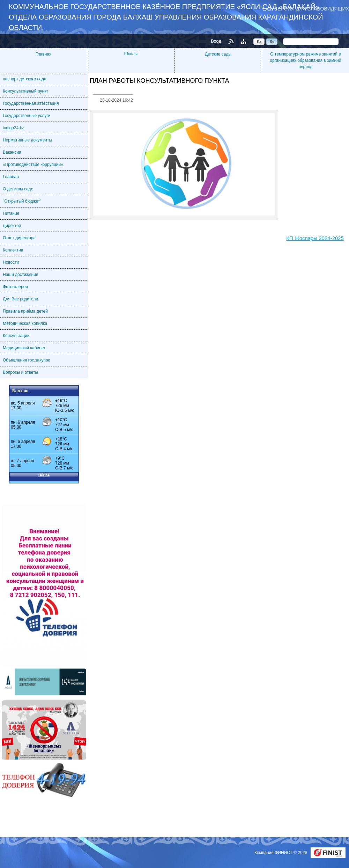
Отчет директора (19, 238)
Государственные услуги (27, 116)
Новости (11, 262)
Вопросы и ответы (20, 372)
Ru (272, 41)
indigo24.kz (13, 128)
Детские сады (218, 54)
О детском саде (18, 189)
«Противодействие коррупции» (33, 165)
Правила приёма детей (25, 311)
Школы (131, 54)
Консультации (16, 336)
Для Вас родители (20, 299)
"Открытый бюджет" (22, 201)
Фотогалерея (15, 287)
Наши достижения (20, 275)
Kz (259, 41)
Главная (44, 54)
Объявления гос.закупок (26, 360)
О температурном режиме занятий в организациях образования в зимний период (305, 60)
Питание (11, 213)
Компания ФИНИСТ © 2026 (281, 853)
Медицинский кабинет (24, 348)
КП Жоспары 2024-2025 (315, 238)
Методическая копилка (25, 323)
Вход (216, 41)
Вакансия (12, 152)
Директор (12, 226)
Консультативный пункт (25, 91)
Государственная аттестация (31, 103)
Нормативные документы (27, 140)
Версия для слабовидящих (312, 9)
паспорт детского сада (25, 79)
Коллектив (13, 250)
